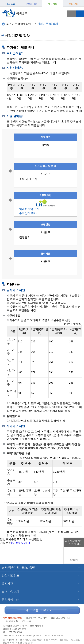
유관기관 (7, 584)
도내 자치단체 (10, 592)
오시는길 (26, 621)
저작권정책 (12, 621)
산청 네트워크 (10, 575)
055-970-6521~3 (20, 543)
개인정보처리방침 (12, 618)
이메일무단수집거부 (36, 618)
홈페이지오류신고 (60, 618)
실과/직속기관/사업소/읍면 (18, 567)
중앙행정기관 (10, 600)
